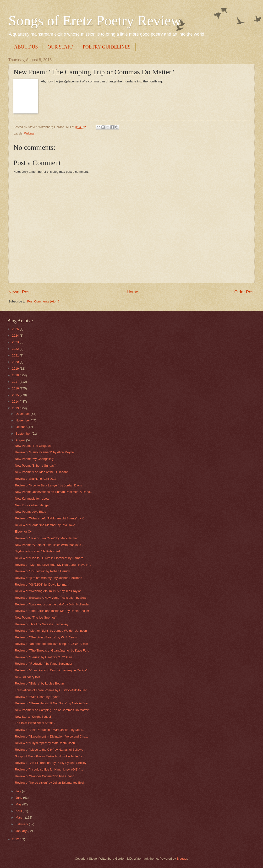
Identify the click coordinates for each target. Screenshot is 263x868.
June (19, 798)
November (23, 420)
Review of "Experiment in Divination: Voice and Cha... (51, 736)
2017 (16, 382)
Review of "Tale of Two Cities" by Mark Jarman (47, 538)
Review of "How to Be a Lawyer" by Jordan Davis (48, 485)
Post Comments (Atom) (43, 301)
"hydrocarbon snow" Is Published (37, 551)
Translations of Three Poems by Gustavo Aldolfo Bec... (52, 690)
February (22, 824)
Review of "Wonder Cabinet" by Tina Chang (45, 776)
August (21, 440)
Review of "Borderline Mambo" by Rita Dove (45, 525)
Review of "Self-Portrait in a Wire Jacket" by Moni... (50, 730)
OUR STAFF (60, 47)
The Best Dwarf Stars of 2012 (35, 723)
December (23, 414)
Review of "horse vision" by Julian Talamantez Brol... (51, 783)
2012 (16, 839)
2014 (16, 402)
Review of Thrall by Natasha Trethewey (42, 624)
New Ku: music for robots (32, 499)
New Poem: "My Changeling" (35, 459)
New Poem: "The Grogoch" (33, 446)
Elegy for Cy (23, 531)
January (21, 831)
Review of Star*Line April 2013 (36, 479)
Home (132, 292)
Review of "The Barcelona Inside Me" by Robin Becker (52, 611)
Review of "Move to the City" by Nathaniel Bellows (49, 750)
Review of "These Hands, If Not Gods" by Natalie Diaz (52, 703)
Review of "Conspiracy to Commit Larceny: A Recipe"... (52, 670)
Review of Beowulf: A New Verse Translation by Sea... (52, 598)
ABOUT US (26, 47)
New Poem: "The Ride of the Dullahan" (41, 472)
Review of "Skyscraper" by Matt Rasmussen (45, 743)
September (24, 434)
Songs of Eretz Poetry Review (95, 21)
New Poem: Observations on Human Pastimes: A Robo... (54, 492)
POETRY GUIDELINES (107, 47)
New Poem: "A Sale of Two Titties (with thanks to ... (50, 545)
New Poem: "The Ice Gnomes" (36, 617)
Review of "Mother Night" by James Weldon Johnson (51, 631)
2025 (16, 329)
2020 (16, 362)
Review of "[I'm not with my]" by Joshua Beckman (48, 578)
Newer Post (19, 292)
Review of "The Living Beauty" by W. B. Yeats (46, 637)
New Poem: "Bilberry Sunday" (35, 466)
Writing (29, 133)
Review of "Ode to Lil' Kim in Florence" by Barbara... (50, 558)
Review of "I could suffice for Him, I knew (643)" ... (49, 769)
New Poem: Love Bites (30, 512)
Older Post (244, 292)
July (19, 791)
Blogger (182, 859)
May (19, 804)
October (21, 427)
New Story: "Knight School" (33, 717)
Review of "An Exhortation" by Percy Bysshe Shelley (51, 763)
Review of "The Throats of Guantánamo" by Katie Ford (52, 650)
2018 (16, 375)
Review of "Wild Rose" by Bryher (37, 697)
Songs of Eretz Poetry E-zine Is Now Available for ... (50, 756)
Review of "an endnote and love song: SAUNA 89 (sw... (52, 644)
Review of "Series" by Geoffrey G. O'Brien (43, 657)
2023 (16, 342)
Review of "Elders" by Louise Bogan (39, 683)
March (20, 817)
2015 (16, 395)
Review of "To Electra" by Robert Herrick (42, 571)
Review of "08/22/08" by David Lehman (41, 585)
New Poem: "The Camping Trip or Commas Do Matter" (52, 710)
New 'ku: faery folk (27, 677)
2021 (16, 355)
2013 (16, 408)
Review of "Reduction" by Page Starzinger (44, 664)
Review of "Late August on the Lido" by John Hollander (52, 604)
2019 (16, 369)
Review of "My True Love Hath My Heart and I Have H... (53, 565)
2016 (16, 388)
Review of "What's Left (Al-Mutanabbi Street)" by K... (51, 518)
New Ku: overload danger (32, 505)
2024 (16, 336)
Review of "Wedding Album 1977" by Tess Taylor (48, 591)
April (19, 811)
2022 (16, 349)
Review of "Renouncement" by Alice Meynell (45, 452)
